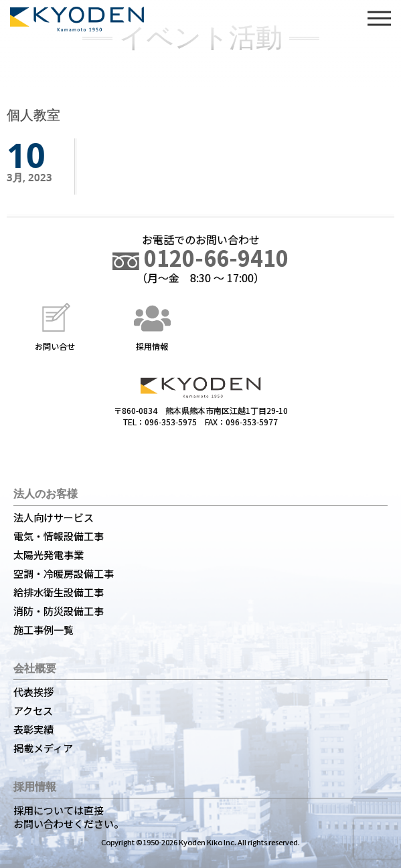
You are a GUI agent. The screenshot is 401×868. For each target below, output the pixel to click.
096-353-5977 (252, 422)
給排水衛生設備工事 (59, 592)
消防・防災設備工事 (59, 611)
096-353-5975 (171, 422)
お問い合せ (55, 325)
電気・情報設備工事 (59, 536)
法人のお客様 (46, 494)
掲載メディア (43, 748)
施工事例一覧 (44, 630)
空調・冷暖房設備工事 (64, 573)
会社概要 (35, 668)
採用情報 (152, 325)
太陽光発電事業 (49, 555)
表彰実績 (33, 729)
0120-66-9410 (200, 257)
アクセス (33, 711)
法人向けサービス (54, 517)
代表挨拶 (33, 692)
